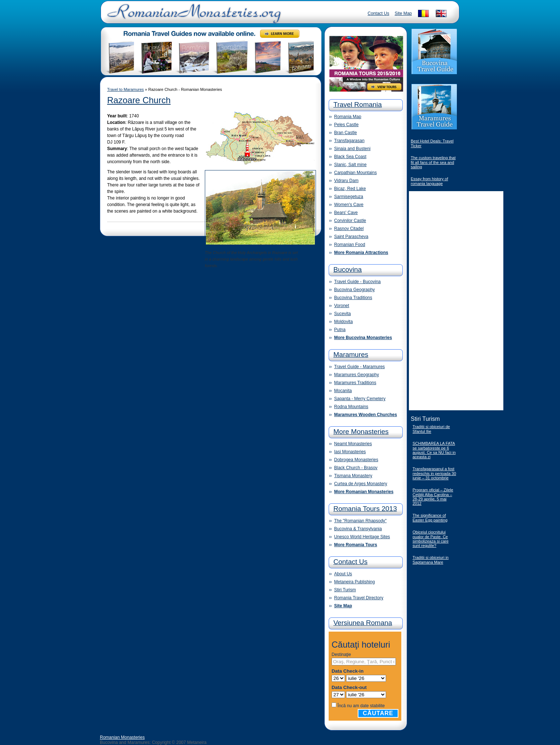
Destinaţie (341, 655)
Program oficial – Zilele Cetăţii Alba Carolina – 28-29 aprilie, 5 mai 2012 (433, 497)
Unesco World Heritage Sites (362, 537)
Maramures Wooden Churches (366, 415)
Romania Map (348, 117)
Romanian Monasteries (122, 737)
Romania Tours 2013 (365, 509)
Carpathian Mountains (355, 173)
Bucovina (348, 269)
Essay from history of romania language (429, 181)
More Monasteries (361, 432)
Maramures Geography (356, 375)
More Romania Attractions (361, 253)
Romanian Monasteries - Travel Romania (192, 16)
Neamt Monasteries (353, 444)
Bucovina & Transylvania (358, 529)
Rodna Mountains (351, 407)
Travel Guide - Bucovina (357, 282)
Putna (340, 330)
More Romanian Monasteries (364, 492)
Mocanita (343, 391)
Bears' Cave (346, 213)
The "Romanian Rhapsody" (360, 521)
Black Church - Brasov (356, 468)
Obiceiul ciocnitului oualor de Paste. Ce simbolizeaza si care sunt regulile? (431, 539)
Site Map (403, 13)
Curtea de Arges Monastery (361, 484)
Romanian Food (350, 245)
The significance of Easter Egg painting (430, 518)
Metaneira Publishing (354, 582)
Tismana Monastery (353, 476)
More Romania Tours (356, 545)
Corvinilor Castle (350, 221)
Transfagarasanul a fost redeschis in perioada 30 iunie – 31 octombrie (434, 473)
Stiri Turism (345, 590)
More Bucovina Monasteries (363, 338)
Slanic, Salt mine (350, 165)
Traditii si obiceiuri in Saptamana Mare (431, 560)
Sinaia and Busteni (352, 149)
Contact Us (378, 13)
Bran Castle (346, 133)
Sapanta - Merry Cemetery (360, 399)
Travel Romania (358, 104)
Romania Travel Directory (359, 598)
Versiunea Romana (363, 623)
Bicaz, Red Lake (350, 189)
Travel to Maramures (125, 89)
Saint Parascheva (351, 237)
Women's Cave (349, 205)
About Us (343, 574)
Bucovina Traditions (353, 298)
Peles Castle (346, 125)
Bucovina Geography (354, 290)
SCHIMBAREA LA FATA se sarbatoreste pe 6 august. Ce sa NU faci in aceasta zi (434, 450)
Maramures (351, 355)
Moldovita (343, 322)
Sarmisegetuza (349, 197)
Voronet (342, 306)
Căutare (378, 713)
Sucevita (342, 314)
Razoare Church (139, 100)
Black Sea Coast (350, 157)
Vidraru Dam (346, 181)
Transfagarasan (349, 141)
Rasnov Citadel (349, 229)
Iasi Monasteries (350, 452)
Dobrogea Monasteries (356, 460)
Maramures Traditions (355, 383)
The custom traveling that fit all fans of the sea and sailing (433, 162)
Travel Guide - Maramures (360, 367)
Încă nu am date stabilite (361, 706)
